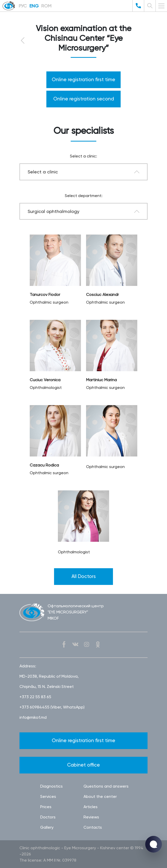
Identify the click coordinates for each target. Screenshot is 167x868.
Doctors (48, 817)
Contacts (93, 827)
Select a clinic (43, 172)
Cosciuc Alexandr (102, 295)
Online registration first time (83, 80)
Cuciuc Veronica (45, 380)
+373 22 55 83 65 (35, 697)
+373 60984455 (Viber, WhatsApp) (52, 707)
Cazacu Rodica (44, 465)
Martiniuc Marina (101, 380)
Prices (46, 807)
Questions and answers (106, 786)
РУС (23, 6)
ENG (34, 6)
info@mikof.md (33, 717)
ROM (46, 6)
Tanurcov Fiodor (45, 295)
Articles (91, 807)
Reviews (91, 817)
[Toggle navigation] (161, 6)
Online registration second (84, 99)
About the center (100, 796)
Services (48, 796)
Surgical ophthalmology (54, 211)
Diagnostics (51, 786)
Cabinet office (83, 765)
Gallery (47, 827)
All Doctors (84, 576)
